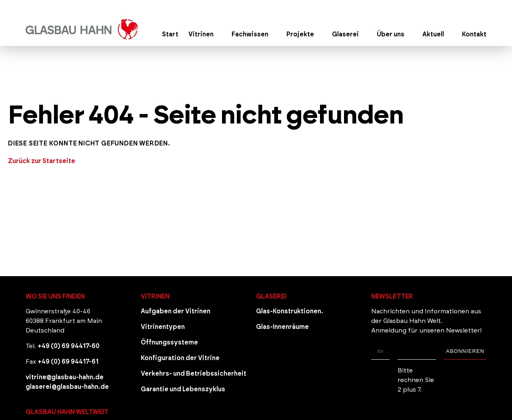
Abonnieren (465, 351)
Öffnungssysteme (169, 342)
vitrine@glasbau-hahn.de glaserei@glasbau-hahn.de (67, 382)
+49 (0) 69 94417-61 (68, 362)
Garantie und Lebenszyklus (183, 389)
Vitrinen (155, 297)
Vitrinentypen (163, 327)
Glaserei (271, 297)
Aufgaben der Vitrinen (176, 311)
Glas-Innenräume (282, 327)
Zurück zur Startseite (42, 161)
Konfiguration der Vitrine (180, 358)
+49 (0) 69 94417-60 (69, 346)
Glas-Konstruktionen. (290, 311)
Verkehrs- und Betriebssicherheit (194, 374)
